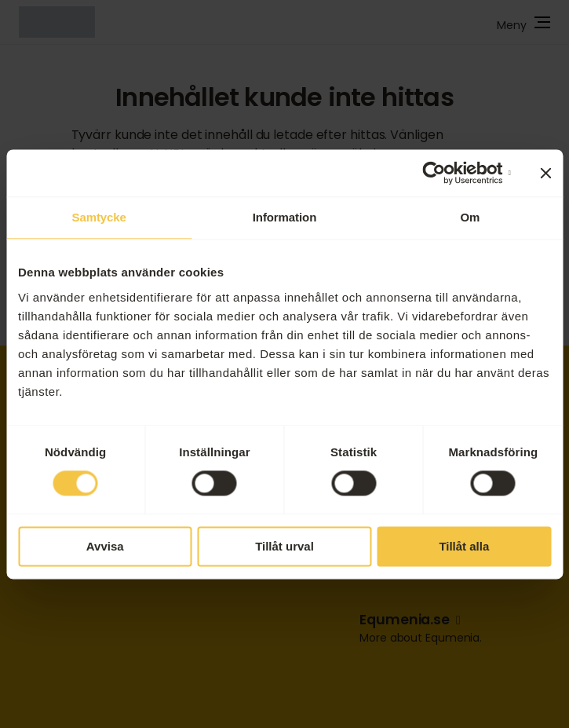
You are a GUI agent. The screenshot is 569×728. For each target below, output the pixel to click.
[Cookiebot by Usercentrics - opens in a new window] (442, 173)
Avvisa (105, 546)
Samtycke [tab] (98, 217)
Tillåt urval (284, 546)
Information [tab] (285, 217)
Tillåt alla (464, 546)
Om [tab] (470, 217)
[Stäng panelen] (545, 173)
